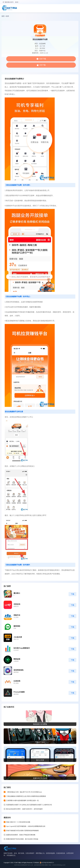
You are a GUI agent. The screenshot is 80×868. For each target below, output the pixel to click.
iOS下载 (43, 65)
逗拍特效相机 (19, 670)
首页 (3, 16)
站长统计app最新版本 (22, 648)
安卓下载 (43, 59)
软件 (8, 16)
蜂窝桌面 (17, 659)
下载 (72, 594)
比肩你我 (17, 681)
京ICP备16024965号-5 (48, 863)
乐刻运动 (17, 604)
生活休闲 (42, 44)
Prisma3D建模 (19, 692)
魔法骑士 (17, 593)
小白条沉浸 (18, 637)
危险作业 (17, 615)
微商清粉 (17, 626)
